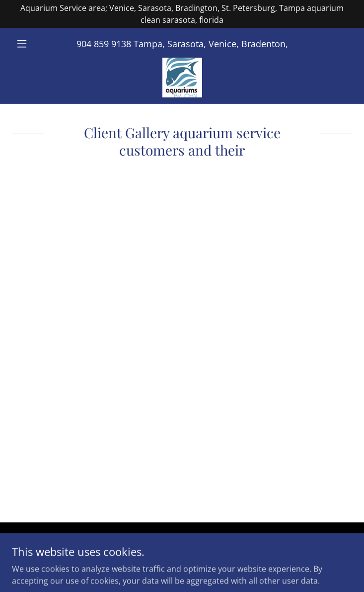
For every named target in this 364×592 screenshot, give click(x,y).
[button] (37, 44)
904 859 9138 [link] (104, 44)
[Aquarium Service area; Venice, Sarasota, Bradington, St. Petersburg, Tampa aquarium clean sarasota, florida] (182, 14)
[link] (182, 78)
